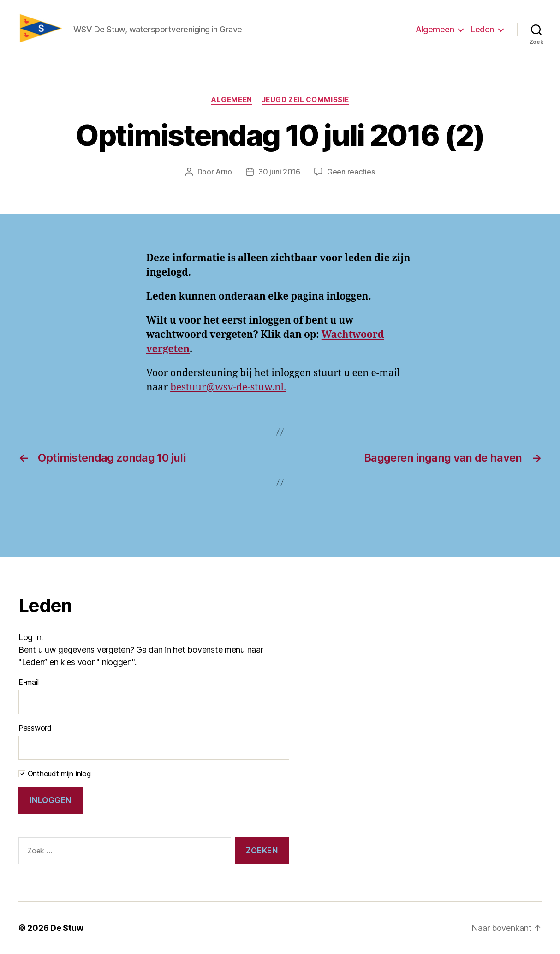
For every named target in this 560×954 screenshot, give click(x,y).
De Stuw (67, 928)
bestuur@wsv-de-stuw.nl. (228, 387)
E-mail (28, 682)
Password (35, 728)
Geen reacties (351, 172)
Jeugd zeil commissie (305, 100)
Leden (482, 29)
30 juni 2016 (279, 172)
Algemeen (435, 29)
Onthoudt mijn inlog (55, 774)
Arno (224, 172)
